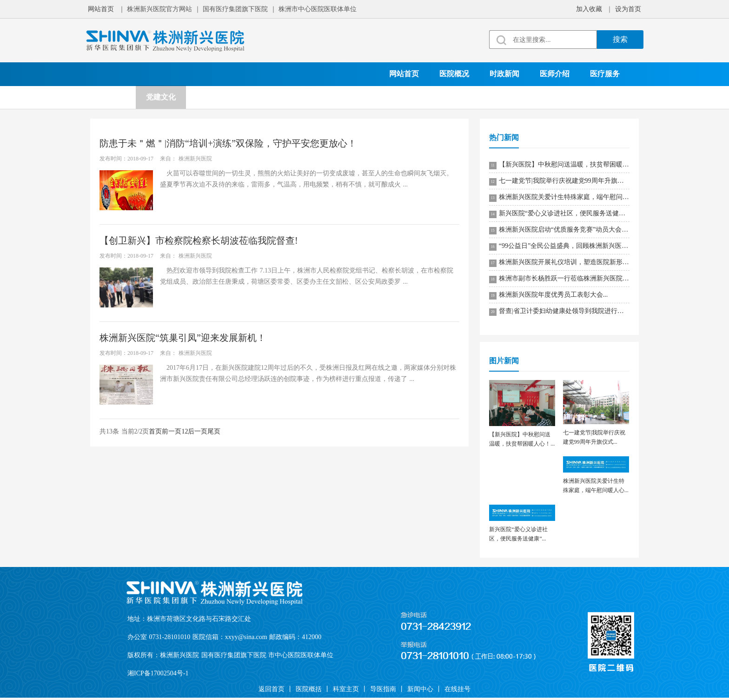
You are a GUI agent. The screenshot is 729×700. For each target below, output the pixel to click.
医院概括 (309, 689)
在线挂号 (362, 97)
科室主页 (346, 689)
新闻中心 (420, 689)
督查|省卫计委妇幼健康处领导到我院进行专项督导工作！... (559, 312)
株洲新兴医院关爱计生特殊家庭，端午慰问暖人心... (559, 198)
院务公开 (261, 97)
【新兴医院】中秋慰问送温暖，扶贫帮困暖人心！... (559, 165)
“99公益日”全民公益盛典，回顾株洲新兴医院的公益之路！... (559, 247)
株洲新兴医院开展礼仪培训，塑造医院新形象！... (559, 263)
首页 (155, 431)
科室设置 (111, 97)
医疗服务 (605, 74)
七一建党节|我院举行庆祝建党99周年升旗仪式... (559, 181)
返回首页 (272, 689)
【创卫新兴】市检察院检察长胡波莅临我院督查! (199, 240)
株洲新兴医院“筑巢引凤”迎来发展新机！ (183, 338)
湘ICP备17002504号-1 (158, 673)
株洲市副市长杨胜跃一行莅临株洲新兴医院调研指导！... (559, 279)
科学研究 (211, 97)
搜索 (620, 39)
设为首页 (628, 9)
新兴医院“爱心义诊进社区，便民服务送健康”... (559, 214)
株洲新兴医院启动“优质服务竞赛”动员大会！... (559, 230)
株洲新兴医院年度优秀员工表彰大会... (549, 295)
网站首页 (101, 9)
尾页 (214, 431)
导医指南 (383, 689)
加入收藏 (589, 9)
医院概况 (454, 74)
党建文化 (161, 97)
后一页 (198, 431)
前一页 (172, 431)
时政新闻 (504, 74)
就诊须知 (311, 97)
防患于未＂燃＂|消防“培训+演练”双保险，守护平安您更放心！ (228, 143)
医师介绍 (555, 74)
